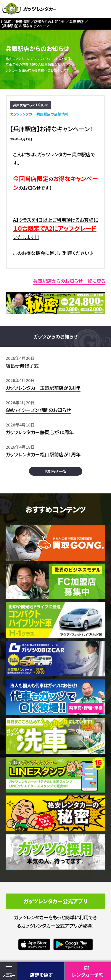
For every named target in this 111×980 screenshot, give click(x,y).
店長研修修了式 (22, 365)
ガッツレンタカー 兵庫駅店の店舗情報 (39, 114)
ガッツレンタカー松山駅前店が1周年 (43, 454)
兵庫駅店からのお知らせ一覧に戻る (69, 281)
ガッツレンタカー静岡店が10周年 (40, 432)
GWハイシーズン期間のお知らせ (38, 410)
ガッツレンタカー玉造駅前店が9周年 (43, 388)
